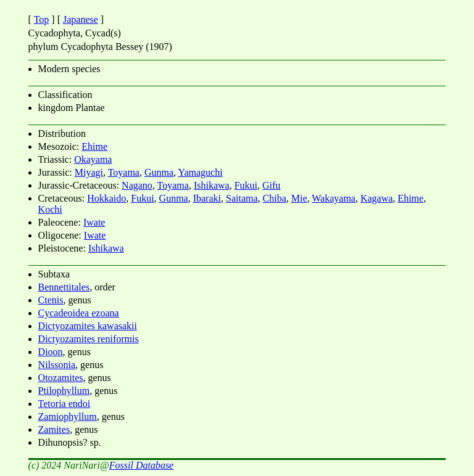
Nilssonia (57, 365)
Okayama (93, 159)
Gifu (271, 185)
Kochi (50, 209)
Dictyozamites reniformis (89, 339)
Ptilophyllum (64, 391)
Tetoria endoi (64, 404)
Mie (299, 198)
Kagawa (376, 198)
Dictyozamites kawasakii (88, 326)
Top (42, 19)
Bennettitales (64, 287)
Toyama (124, 172)
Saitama (242, 198)
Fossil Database (141, 465)
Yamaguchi (200, 172)
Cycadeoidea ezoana (79, 313)
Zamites (54, 429)
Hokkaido (106, 198)
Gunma (159, 172)
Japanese (81, 19)
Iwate (94, 222)
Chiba (275, 198)
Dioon (51, 352)
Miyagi (89, 172)
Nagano (137, 185)
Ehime (94, 146)
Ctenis (51, 300)
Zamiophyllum (68, 416)
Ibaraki (207, 198)
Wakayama (334, 198)
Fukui (246, 185)
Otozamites (61, 378)
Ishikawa (212, 185)
